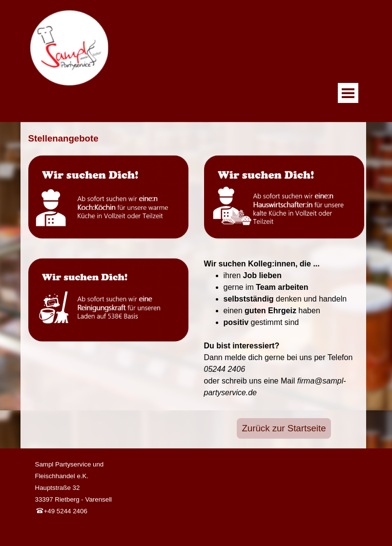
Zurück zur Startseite (284, 428)
